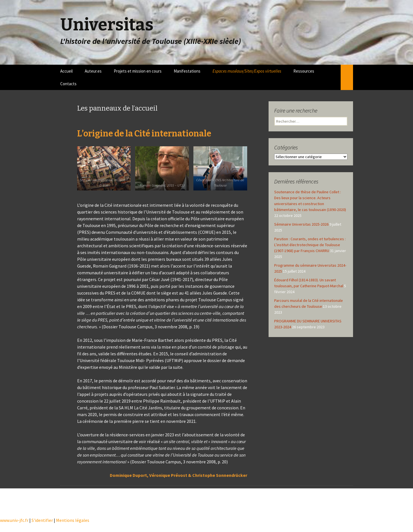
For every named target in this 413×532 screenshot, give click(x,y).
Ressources (304, 71)
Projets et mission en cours (138, 71)
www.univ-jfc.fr (14, 520)
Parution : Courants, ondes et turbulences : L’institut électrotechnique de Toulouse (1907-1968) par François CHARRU (310, 245)
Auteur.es (93, 71)
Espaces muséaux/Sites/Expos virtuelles (247, 71)
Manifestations (187, 71)
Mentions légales (73, 520)
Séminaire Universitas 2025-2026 (301, 224)
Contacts (68, 84)
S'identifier (42, 520)
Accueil (66, 71)
